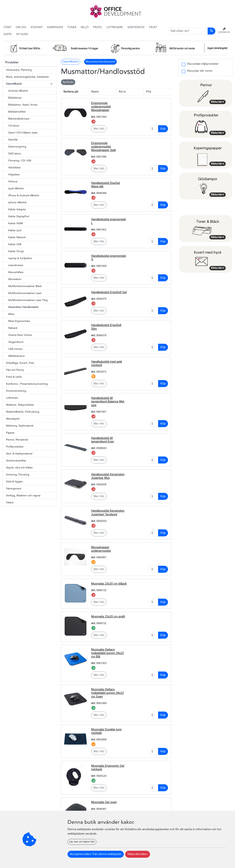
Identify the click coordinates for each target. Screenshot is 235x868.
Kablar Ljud (15, 230)
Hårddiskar (15, 168)
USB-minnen (16, 349)
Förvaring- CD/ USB (20, 161)
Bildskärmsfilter (17, 112)
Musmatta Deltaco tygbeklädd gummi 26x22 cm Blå (108, 653)
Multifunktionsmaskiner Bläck (25, 286)
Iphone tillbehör (18, 203)
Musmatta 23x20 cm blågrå (109, 584)
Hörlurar (13, 182)
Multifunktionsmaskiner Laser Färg (28, 300)
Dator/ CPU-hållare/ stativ (23, 133)
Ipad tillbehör (16, 189)
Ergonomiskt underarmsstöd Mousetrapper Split (104, 147)
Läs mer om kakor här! (82, 842)
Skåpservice (136, 27)
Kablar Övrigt (16, 251)
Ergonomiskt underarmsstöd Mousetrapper (101, 107)
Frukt (153, 27)
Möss (11, 314)
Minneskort (15, 279)
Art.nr (122, 92)
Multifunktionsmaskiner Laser (25, 293)
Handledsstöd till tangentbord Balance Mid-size (108, 401)
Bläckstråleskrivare (19, 119)
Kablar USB (15, 244)
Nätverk (13, 328)
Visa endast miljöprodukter (203, 64)
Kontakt (37, 27)
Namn (95, 92)
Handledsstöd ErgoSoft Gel (109, 292)
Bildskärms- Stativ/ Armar (23, 105)
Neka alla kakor (138, 854)
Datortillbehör (71, 62)
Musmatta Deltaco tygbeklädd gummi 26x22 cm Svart (108, 693)
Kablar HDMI (16, 223)
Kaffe (8, 34)
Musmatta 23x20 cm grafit (108, 617)
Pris (149, 92)
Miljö (85, 27)
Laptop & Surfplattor (20, 258)
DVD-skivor (15, 154)
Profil (98, 27)
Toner (72, 27)
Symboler (68, 82)
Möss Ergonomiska (19, 321)
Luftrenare (115, 27)
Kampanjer (55, 27)
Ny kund (22, 34)
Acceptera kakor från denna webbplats (96, 854)
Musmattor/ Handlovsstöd (23, 307)
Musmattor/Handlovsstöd (100, 62)
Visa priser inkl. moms (200, 71)
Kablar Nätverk (17, 237)
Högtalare (14, 175)
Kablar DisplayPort (19, 216)
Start (8, 27)
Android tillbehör (18, 91)
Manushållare (16, 272)
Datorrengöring (17, 147)
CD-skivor (14, 126)
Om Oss (21, 27)
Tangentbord (16, 342)
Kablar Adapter (17, 210)
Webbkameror (17, 356)
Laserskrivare (16, 265)
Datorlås (13, 140)
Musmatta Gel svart (104, 802)
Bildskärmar (15, 98)
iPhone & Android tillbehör (24, 196)
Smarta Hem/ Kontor (20, 335)
